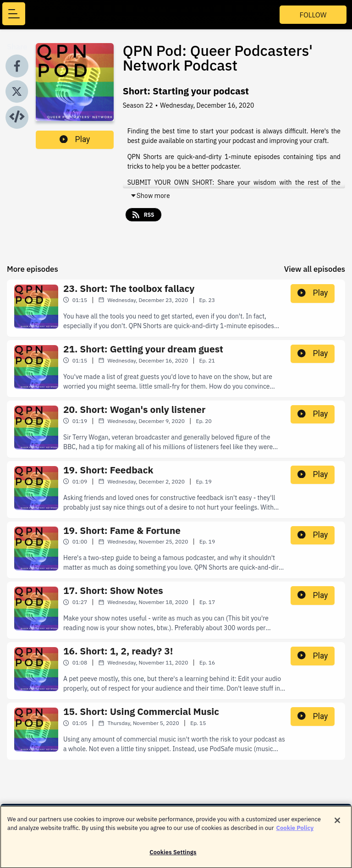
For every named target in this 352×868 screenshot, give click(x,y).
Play (75, 139)
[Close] (337, 824)
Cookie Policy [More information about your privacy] (295, 832)
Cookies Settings (173, 856)
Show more (150, 196)
